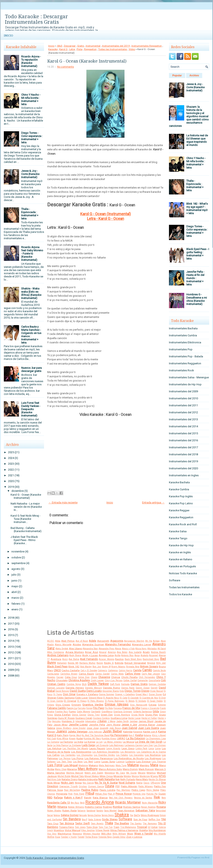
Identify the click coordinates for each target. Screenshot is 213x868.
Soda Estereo (95, 820)
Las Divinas (160, 745)
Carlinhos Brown (69, 674)
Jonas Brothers (64, 728)
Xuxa (58, 837)
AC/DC (51, 641)
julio (14, 575)
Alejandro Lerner (142, 644)
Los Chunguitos (85, 755)
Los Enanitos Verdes (104, 755)
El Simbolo (141, 701)
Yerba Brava (91, 837)
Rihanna (62, 807)
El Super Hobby (155, 701)
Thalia (109, 823)
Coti (163, 680)
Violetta (143, 830)
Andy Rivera (75, 655)
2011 (11, 658)
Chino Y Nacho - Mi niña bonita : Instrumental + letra (31, 99)
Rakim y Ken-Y (73, 797)
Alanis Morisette (63, 645)
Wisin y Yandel (143, 834)
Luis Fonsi (55, 765)
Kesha (139, 735)
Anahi (146, 652)
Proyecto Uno (139, 794)
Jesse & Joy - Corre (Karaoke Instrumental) (30, 174)
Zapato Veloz (119, 837)
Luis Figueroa (159, 762)
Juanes (62, 731)
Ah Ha (149, 641)
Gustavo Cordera (101, 718)
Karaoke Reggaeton (181, 517)
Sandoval (91, 811)
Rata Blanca (100, 798)
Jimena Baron (147, 725)
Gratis (81, 46)
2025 (11, 452)
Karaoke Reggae (179, 510)
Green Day (107, 715)
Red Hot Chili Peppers (121, 798)
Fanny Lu (72, 708)
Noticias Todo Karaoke (183, 573)
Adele (93, 641)
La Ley (99, 742)
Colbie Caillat (130, 680)
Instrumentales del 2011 (183, 405)
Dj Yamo (58, 694)
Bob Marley (86, 667)
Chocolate (62, 680)
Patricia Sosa (55, 790)
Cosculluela (154, 680)
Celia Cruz (71, 677)
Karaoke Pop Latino (181, 503)
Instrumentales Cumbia (183, 335)
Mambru (145, 765)
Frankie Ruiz (62, 712)
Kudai (80, 738)
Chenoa (116, 677)
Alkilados (152, 649)
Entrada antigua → (153, 502)
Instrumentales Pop (181, 349)
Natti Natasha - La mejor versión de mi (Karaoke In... (26, 507)
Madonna (83, 765)
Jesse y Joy (129, 725)
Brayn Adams (118, 667)
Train (116, 827)
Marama (72, 769)
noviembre (18, 551)
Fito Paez (99, 708)
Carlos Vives (133, 674)
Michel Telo (77, 776)
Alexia (118, 649)
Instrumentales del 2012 (183, 412)
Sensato (83, 815)
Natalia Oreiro (70, 779)
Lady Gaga (88, 745)
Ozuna (110, 786)
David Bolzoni (62, 691)
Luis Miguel (71, 765)
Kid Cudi (52, 739)
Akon (163, 641)
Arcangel (154, 655)
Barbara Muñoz (87, 663)
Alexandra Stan (90, 649)
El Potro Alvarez (96, 701)
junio (14, 581)
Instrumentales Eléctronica (185, 342)
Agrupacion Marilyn (134, 641)
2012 (11, 652)
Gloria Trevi (94, 715)
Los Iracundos (136, 755)
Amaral (103, 652)
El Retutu (130, 701)
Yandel (81, 837)
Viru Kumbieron (157, 830)
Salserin (82, 811)
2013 (11, 647)
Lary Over (148, 745)
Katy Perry (63, 735)
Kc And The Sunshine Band (96, 735)
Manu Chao (61, 769)
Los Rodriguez (153, 758)
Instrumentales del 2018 (183, 454)
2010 (11, 664)
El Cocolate (133, 698)
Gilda (156, 711)
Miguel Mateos (92, 776)
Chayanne (104, 677)
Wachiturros (64, 834)
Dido (122, 691)
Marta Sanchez (56, 773)
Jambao (134, 721)
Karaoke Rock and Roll (183, 524)
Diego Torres (133, 691)
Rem (164, 798)
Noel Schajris (127, 783)
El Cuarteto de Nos (149, 698)
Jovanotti (104, 728)
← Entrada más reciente (63, 502)
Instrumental (93, 46)
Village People (102, 830)
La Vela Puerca (60, 745)
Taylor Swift (82, 823)
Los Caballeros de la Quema (151, 752)
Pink (70, 794)
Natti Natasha (106, 779)
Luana (97, 762)
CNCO (57, 670)
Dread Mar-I (142, 694)
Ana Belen (122, 652)
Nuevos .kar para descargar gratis (31, 369)
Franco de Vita (131, 708)
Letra (72, 49)
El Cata (123, 698)
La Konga (90, 742)
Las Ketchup (54, 748)
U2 (149, 827)
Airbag (156, 641)
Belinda (119, 663)
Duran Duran (155, 694)
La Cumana (53, 742)
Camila (137, 670)
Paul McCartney (72, 790)
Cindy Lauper (97, 680)
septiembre (18, 563)
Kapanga (138, 732)
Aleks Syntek (62, 649)
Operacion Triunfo (68, 786)
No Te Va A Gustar (106, 783)
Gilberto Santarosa (142, 712)
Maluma (133, 765)
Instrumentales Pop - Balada (186, 356)
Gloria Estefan (62, 715)
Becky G (109, 663)
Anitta (118, 655)
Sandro (100, 811)
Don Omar (69, 694)
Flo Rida (109, 708)
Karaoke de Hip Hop (181, 545)
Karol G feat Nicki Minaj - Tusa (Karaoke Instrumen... (26, 519)
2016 (11, 629)
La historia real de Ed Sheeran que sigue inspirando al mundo (197, 140)
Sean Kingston (126, 811)
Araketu (145, 655)
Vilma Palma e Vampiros (124, 830)
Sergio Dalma (94, 815)
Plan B (111, 794)
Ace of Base (82, 641)
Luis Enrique (143, 762)
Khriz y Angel (159, 735)
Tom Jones (80, 827)
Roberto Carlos (93, 807)
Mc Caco (120, 773)
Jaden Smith (122, 721)
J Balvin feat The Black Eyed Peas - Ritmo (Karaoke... (24, 540)
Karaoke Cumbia (179, 489)
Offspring (155, 783)
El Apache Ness (111, 698)
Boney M (106, 667)
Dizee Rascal (157, 691)
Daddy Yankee (98, 684)
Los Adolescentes (81, 752)
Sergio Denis (108, 815)
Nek (118, 779)
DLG (84, 684)
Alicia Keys (141, 649)
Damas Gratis (139, 684)
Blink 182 (74, 667)
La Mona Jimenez (113, 742)
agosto (16, 569)
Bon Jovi (97, 667)
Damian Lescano (56, 688)
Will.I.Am (106, 834)
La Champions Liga (156, 739)
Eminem (76, 705)
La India (79, 742)
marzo (15, 598)
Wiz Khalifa (160, 834)
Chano (94, 677)
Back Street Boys (133, 659)
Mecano (142, 773)
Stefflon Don (154, 820)
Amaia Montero (75, 652)
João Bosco (115, 728)
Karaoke (53, 49)
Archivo (194, 75)
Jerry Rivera (113, 725)
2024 (11, 458)
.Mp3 (59, 46)
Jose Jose (93, 728)
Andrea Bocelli (158, 652)
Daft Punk (115, 684)
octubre (16, 557)
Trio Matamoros (128, 827)
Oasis (146, 783)
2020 (11, 481)
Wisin (130, 834)
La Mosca (128, 742)
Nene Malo (142, 779)
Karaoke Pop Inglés (181, 496)
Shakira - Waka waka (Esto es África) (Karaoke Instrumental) (31, 293)
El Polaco (82, 701)
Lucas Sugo (108, 762)
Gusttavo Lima (119, 718)
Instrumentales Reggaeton (147, 46)
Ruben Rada (69, 811)
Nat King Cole (54, 779)
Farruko (82, 708)
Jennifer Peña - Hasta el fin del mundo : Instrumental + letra (195, 278)
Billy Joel (161, 663)
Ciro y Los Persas (114, 680)
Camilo (147, 670)
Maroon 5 (160, 769)
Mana (154, 765)
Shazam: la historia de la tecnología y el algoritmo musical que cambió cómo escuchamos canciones (189, 116)
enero (15, 609)
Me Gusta (131, 773)
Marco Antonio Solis (110, 769)
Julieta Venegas (78, 732)
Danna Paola (128, 688)
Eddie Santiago (66, 698)
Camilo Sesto (159, 670)
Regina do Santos (143, 798)
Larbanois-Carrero (134, 745)
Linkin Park (142, 748)
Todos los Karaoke (180, 594)
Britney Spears (149, 666)
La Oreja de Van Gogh (149, 742)
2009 (11, 670)
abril (14, 592)
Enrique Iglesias (117, 704)
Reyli (82, 803)
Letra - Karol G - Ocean (106, 219)
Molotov (127, 776)
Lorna (158, 748)
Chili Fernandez (147, 677)
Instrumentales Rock (181, 370)
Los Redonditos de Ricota (129, 758)
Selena (57, 815)
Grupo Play (152, 715)
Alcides (77, 644)
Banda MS (73, 663)
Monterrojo (145, 776)
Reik (157, 797)
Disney (145, 691)
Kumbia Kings (109, 739)
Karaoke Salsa (178, 531)
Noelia (139, 783)
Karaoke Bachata (179, 482)
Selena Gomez (70, 815)
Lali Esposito (102, 745)
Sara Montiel (111, 811)
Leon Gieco (128, 748)
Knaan (72, 739)
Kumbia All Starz (92, 739)
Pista (80, 49)
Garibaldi (96, 712)
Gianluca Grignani (123, 712)
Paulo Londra (107, 790)
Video (132, 49)
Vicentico (59, 830)
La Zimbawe (75, 745)
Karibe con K (150, 732)
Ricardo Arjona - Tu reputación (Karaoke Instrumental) (31, 61)
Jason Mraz (61, 725)
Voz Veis (52, 834)
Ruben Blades (54, 811)
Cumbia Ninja (74, 684)
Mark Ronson (146, 769)
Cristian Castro (56, 684)
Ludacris (130, 762)
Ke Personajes (119, 735)
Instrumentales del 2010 (183, 398)
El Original (70, 701)
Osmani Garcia (96, 786)
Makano (93, 765)
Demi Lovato (94, 691)
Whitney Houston (92, 834)
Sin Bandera (72, 819)
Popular (177, 75)
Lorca (151, 748)
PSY (118, 786)
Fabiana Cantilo (57, 708)
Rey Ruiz (75, 803)
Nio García (88, 783)
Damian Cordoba (157, 684)
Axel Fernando (89, 659)
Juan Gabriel (129, 728)
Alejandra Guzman (93, 644)
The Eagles (136, 824)
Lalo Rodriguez (116, 745)
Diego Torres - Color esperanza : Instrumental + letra (32, 138)
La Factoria (66, 742)
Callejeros (113, 670)
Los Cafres (53, 755)
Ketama (147, 735)
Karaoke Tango (178, 538)
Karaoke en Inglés (180, 552)
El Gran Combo (55, 701)
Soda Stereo (110, 819)
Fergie (89, 708)
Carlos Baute (86, 674)
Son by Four (140, 819)
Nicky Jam (67, 783)
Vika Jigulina (88, 830)
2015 (11, 635)
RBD (50, 797)
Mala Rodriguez (107, 765)
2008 (11, 676)
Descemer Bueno (111, 691)
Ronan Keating (148, 807)
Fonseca (118, 708)
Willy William (119, 834)
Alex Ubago (76, 649)
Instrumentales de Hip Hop (185, 384)
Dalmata (125, 684)
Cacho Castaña (71, 670)
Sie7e (137, 815)
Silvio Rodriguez (150, 815)
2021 (11, 475)
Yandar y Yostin (69, 837)
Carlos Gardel (103, 674)
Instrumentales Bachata (183, 328)
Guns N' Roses (66, 718)
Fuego (72, 711)
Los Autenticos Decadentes (106, 752)
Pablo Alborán (129, 786)
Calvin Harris (126, 670)
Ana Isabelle (135, 652)
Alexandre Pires (106, 649)
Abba (58, 641)
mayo (15, 586)
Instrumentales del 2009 (183, 391)
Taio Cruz (53, 823)
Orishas (83, 786)
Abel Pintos (68, 641)
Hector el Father (149, 718)
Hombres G (68, 721)
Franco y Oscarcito (150, 708)
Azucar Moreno (106, 659)
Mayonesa (110, 773)
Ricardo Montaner (128, 802)
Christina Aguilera (79, 680)
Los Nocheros (153, 755)
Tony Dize (92, 827)
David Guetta (78, 691)
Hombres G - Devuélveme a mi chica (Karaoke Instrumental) (197, 299)
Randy (88, 798)
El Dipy (162, 698)
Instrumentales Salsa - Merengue (189, 377)
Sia (132, 815)
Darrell (154, 688)
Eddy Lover (82, 698)
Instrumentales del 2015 (183, 433)
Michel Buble (64, 776)
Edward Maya (96, 698)
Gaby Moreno (84, 712)
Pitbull (90, 794)
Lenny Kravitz (113, 748)
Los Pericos (65, 758)
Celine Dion (84, 677)
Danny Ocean (143, 688)
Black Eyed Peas (57, 666)
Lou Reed (88, 762)
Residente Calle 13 (59, 803)
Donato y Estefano (87, 694)
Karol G (63, 49)
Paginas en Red (200, 858)
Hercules (56, 721)
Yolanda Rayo (105, 837)
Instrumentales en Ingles (184, 475)
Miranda (118, 776)
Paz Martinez (123, 790)
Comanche (143, 680)
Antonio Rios (127, 655)
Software (125, 819)
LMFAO (121, 738)
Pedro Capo (138, 790)
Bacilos (119, 659)
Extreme (162, 705)
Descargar (70, 46)
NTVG (162, 776)
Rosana (161, 807)
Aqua (137, 655)
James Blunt (146, 721)
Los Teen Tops (64, 762)
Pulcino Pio (152, 794)
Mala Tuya (121, 765)
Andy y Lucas (90, 655)
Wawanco (77, 834)
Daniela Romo (112, 688)
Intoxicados (91, 721)
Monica (135, 776)
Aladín (50, 645)
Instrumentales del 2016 (183, 440)
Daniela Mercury (94, 688)
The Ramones (150, 824)
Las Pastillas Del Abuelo (75, 748)
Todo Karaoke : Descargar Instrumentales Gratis (36, 19)
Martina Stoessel (75, 773)
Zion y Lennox (134, 837)
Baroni (100, 663)
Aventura (56, 659)
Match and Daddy (94, 773)
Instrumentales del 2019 (116, 46)
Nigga (78, 783)
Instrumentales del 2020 (183, 468)
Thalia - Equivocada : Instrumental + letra (30, 214)
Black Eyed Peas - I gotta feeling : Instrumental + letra (198, 254)
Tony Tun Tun (106, 827)
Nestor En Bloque (157, 779)
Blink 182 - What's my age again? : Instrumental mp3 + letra (197, 208)
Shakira (122, 815)
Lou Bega (78, 762)
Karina (162, 732)
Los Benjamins (128, 752)
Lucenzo (120, 762)
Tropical (142, 827)
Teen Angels (97, 824)
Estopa (153, 705)
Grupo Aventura (122, 715)
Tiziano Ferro (67, 827)
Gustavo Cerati (84, 718)
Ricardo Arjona (100, 802)
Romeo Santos (132, 807)
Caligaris (102, 670)
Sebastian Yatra (145, 810)
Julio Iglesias (95, 732)
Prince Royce (124, 794)
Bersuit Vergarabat (135, 663)
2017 (11, 624)
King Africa (62, 739)
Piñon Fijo (101, 794)
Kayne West (75, 735)
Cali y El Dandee (89, 670)
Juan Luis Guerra (149, 728)
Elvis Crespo (63, 705)
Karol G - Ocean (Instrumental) (106, 214)
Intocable (80, 721)
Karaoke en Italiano (181, 559)
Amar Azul (91, 652)
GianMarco (107, 712)
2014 (11, 641)
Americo (112, 652)
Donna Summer (107, 694)
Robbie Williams (76, 807)
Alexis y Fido (128, 649)
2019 (11, 487)
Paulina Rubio (90, 790)
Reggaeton (90, 49)
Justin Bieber (112, 731)
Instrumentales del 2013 (183, 419)
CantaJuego (53, 674)
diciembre (18, 491)
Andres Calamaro (58, 655)
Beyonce (151, 663)
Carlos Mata (117, 674)
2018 (11, 618)
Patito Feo (160, 786)
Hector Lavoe (134, 718)
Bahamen (62, 663)
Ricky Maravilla (150, 803)
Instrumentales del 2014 (183, 426)
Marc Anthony (88, 769)
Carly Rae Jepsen (151, 674)
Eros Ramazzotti (139, 705)
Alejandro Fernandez (118, 644)
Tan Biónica (67, 823)
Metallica (151, 773)
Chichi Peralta (129, 677)
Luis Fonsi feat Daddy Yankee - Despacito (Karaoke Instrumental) (31, 409)
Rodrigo (107, 807)
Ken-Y (131, 735)
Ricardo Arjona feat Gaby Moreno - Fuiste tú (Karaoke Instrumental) (32, 254)
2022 (11, 470)
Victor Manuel (73, 830)
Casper (60, 677)
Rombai (118, 807)
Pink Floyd (79, 794)
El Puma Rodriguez (115, 701)
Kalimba (128, 732)
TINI (163, 819)
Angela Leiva (106, 655)
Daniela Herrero (75, 688)
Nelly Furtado (128, 779)
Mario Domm (130, 769)
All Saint (162, 649)
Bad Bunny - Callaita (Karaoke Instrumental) (26, 530)
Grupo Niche (138, 715)
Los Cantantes (68, 755)
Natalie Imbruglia (88, 779)
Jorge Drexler (79, 728)
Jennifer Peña (97, 725)
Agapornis (117, 641)
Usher (154, 827)
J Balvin (102, 721)
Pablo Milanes (146, 786)
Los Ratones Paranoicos (99, 758)
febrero (16, 604)
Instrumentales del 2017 (183, 447)
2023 (11, 464)
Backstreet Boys (151, 659)
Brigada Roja (133, 667)
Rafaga (58, 797)
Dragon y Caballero (125, 694)
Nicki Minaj (54, 783)
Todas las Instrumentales (113, 49)
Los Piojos (77, 758)
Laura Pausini (97, 748)
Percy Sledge (153, 790)
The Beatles (122, 823)
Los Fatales (122, 755)
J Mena (112, 721)
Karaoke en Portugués (182, 566)
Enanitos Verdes (93, 705)
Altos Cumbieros (56, 652)
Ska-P (84, 820)
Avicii (65, 659)
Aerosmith (103, 641)
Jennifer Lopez (78, 725)
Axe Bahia (74, 659)
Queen (162, 794)
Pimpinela (62, 794)
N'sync (154, 776)
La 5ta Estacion (136, 738)
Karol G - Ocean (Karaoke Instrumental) (26, 496)
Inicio (8, 36)
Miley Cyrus (106, 776)
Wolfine (51, 837)
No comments (66, 67)
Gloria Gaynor (79, 715)
